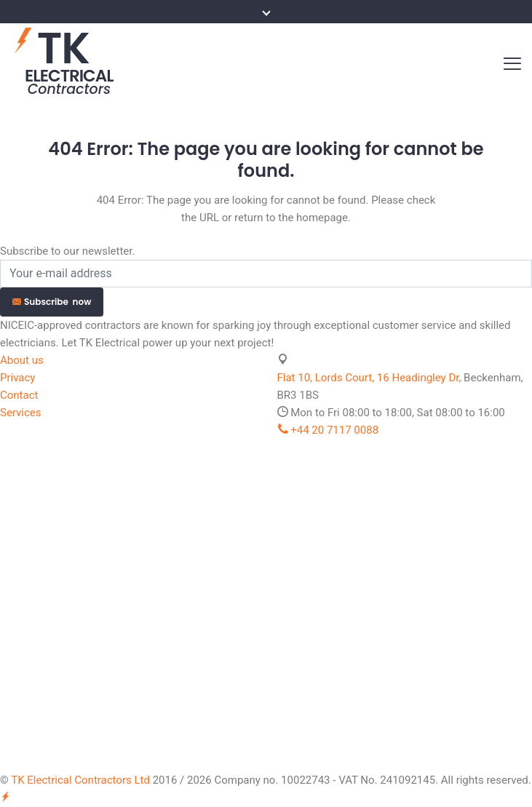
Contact (19, 395)
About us (22, 360)
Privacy (17, 378)
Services (21, 413)
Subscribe (52, 302)
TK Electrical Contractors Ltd (80, 780)
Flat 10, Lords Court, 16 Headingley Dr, (369, 378)
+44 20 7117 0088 (328, 430)
